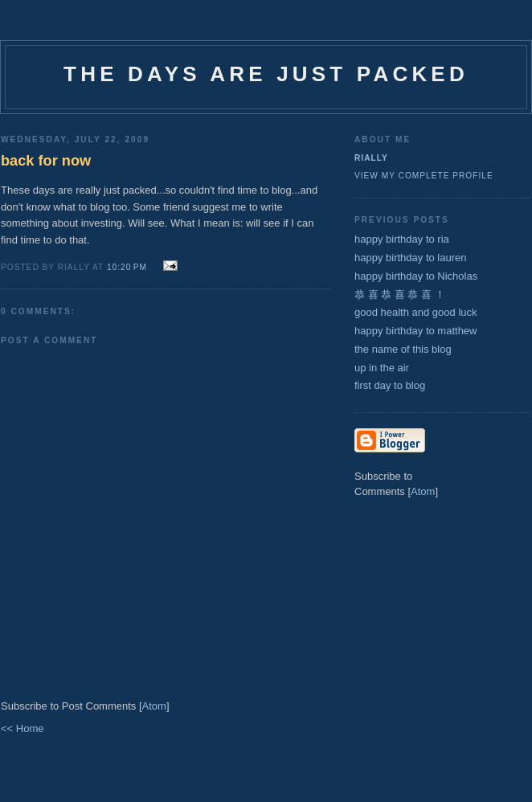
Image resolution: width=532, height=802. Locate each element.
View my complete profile (424, 176)
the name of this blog (403, 349)
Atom (154, 706)
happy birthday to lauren (410, 258)
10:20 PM (129, 267)
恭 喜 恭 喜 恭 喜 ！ (400, 295)
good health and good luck (416, 312)
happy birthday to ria (402, 239)
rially (371, 158)
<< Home (22, 728)
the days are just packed (266, 74)
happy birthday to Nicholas (416, 276)
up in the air (382, 368)
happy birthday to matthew (415, 331)
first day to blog (390, 385)
